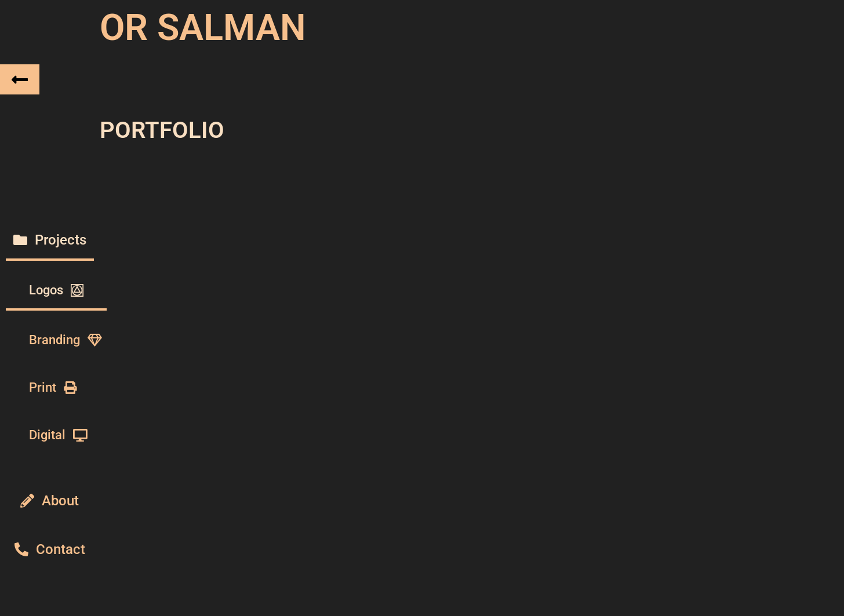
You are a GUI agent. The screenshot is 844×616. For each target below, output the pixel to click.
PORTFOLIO (162, 127)
